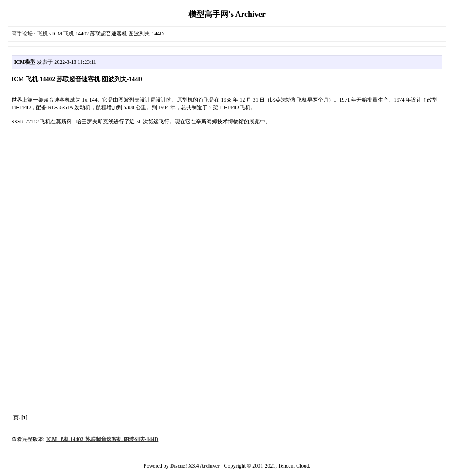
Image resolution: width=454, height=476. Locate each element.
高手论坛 (22, 34)
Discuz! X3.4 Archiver (195, 466)
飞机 (43, 34)
